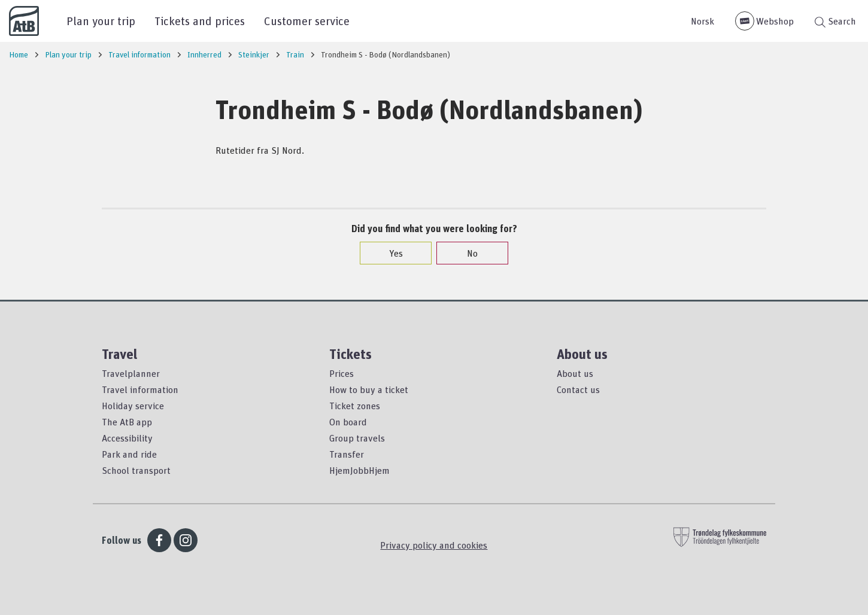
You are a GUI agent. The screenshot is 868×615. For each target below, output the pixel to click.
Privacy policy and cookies (434, 545)
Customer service (307, 21)
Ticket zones (355, 406)
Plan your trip (101, 21)
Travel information (140, 389)
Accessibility (127, 438)
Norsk (702, 21)
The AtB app (127, 422)
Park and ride (129, 454)
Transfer (347, 454)
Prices (342, 373)
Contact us (578, 389)
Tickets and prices (200, 21)
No (466, 253)
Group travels (357, 438)
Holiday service (133, 406)
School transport (136, 470)
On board (348, 422)
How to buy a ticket (369, 389)
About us (575, 373)
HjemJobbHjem (359, 470)
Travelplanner (131, 373)
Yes (390, 253)
